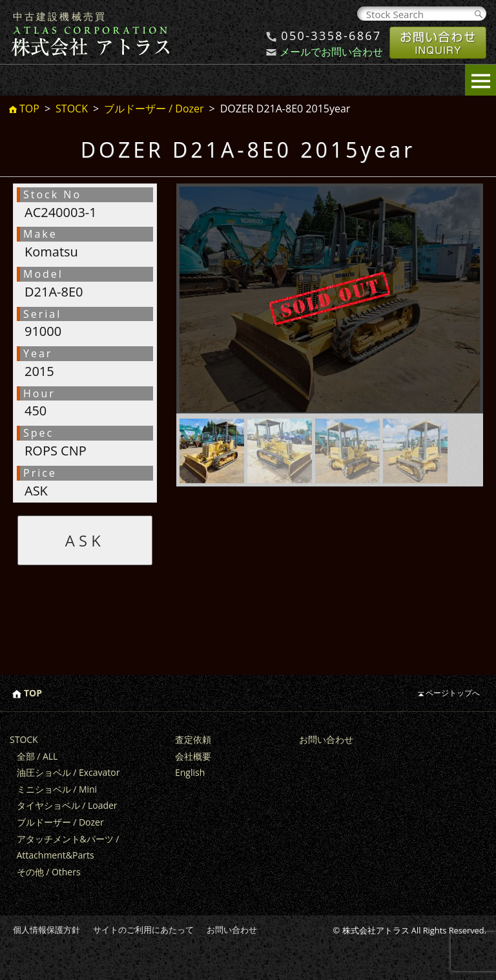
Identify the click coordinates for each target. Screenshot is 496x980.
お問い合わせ (326, 739)
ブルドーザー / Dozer (154, 109)
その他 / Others (49, 872)
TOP (29, 109)
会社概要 (193, 756)
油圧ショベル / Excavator (68, 772)
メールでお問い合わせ (331, 52)
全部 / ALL (37, 756)
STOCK (72, 109)
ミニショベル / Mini (57, 789)
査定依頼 (193, 739)
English (190, 772)
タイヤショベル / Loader (67, 805)
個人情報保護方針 (46, 930)
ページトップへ (453, 693)
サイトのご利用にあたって (143, 930)
